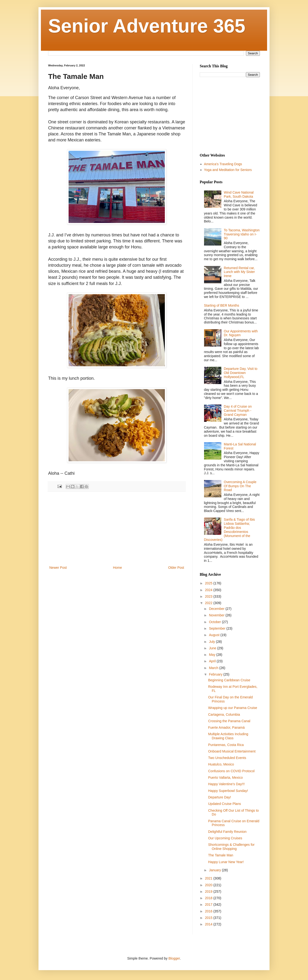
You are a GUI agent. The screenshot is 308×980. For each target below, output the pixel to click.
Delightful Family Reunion (227, 832)
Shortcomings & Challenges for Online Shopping (231, 847)
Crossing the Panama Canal (229, 721)
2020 (209, 885)
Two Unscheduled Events (227, 758)
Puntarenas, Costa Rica (226, 745)
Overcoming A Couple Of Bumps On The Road (240, 486)
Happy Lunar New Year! (226, 862)
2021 (209, 878)
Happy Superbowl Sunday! (228, 791)
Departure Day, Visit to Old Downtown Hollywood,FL (241, 373)
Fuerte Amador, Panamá (226, 727)
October (215, 622)
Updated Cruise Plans (225, 804)
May (212, 655)
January (215, 870)
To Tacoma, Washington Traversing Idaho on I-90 (242, 234)
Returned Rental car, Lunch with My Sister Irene (239, 272)
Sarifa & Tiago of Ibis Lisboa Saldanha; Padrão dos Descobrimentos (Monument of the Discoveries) (230, 530)
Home (117, 568)
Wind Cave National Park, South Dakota (239, 194)
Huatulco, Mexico (221, 764)
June (213, 648)
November (217, 615)
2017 (209, 904)
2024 (209, 590)
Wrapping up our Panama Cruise (233, 708)
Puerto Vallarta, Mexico (225, 778)
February (216, 674)
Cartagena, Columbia (224, 714)
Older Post (176, 568)
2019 (209, 891)
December (217, 609)
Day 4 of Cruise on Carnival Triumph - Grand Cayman (238, 411)
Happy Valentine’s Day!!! (226, 784)
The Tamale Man (221, 855)
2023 (209, 596)
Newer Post (58, 568)
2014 (209, 924)
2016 (209, 911)
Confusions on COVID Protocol (231, 771)
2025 (209, 583)
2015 (209, 918)
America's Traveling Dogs (223, 164)
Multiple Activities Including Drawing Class (228, 736)
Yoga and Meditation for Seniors (228, 170)
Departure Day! (220, 797)
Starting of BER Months (222, 305)
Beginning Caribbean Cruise (229, 680)
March (214, 668)
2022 (209, 603)
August (215, 635)
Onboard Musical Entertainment (232, 751)
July (212, 642)
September (218, 628)
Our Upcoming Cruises (225, 838)
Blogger (174, 958)
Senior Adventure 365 (147, 26)
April (213, 661)
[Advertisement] (117, 529)
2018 (209, 898)
